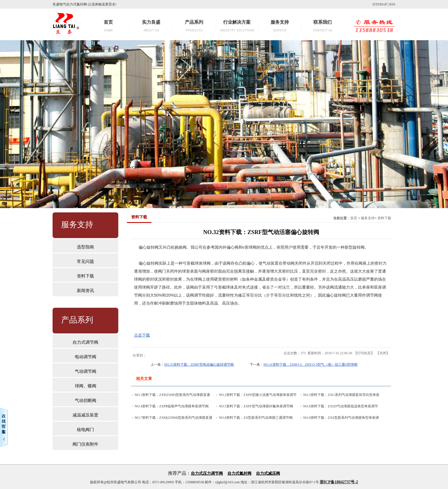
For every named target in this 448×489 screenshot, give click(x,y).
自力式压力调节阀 (207, 473)
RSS (392, 4)
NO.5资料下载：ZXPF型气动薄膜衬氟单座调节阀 (256, 406)
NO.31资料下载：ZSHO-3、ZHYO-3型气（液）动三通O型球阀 (311, 365)
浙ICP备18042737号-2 (339, 482)
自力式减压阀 (268, 473)
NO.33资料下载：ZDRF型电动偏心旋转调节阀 (199, 365)
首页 (354, 218)
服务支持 (368, 218)
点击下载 (142, 335)
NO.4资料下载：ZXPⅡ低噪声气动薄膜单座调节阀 (172, 406)
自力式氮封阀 (239, 473)
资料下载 (384, 218)
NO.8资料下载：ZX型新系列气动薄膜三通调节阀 (256, 418)
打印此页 (364, 353)
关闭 (383, 353)
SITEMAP (380, 4)
